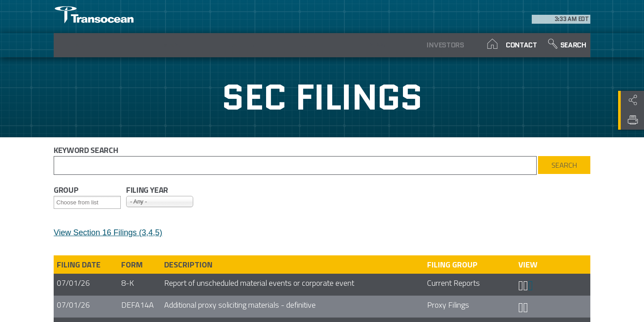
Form (132, 265)
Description (188, 265)
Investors (412, 45)
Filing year (147, 190)
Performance (156, 45)
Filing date (79, 265)
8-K (127, 283)
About (84, 45)
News (350, 45)
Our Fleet (289, 45)
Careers (228, 45)
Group (66, 190)
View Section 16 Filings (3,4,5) (108, 233)
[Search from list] (83, 202)
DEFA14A (138, 305)
